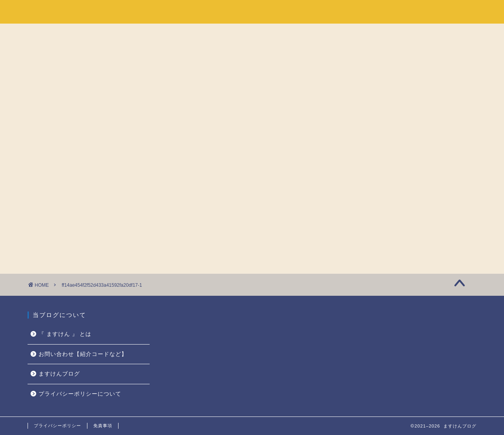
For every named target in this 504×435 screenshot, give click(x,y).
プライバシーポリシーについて (80, 394)
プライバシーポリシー (57, 426)
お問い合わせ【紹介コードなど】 (83, 354)
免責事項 (103, 426)
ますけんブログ (59, 11)
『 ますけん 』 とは (424, 12)
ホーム (366, 12)
